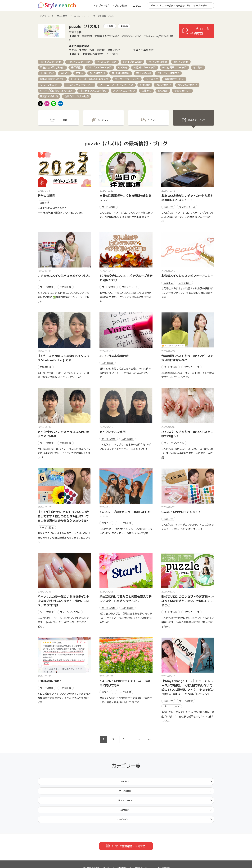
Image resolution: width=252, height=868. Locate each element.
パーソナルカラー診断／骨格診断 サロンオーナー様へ (179, 5)
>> (149, 733)
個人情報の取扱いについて (96, 840)
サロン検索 (121, 5)
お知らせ (57, 776)
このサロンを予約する (200, 31)
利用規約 (122, 840)
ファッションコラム (57, 787)
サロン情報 (62, 115)
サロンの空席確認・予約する (129, 818)
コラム (137, 5)
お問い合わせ (163, 840)
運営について (141, 840)
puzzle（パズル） (82, 16)
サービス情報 (102, 776)
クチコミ (152, 115)
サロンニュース (147, 776)
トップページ (101, 5)
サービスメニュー (106, 115)
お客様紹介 (192, 776)
